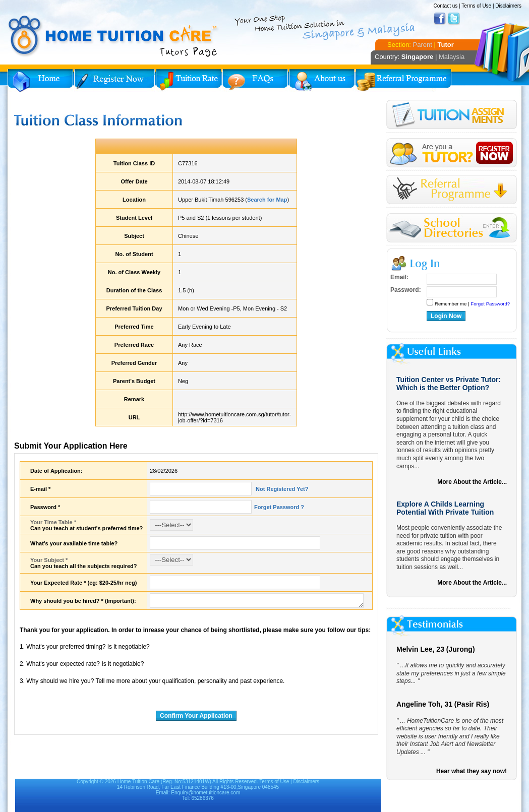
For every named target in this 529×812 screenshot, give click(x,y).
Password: (406, 290)
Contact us (445, 6)
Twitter (454, 19)
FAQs (255, 81)
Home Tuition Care (138, 782)
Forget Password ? (279, 507)
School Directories (452, 228)
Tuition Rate (189, 81)
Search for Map (267, 200)
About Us (322, 81)
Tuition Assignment (452, 116)
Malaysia (452, 57)
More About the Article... (472, 482)
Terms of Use (476, 6)
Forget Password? (490, 304)
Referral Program (403, 81)
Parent (423, 45)
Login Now (446, 316)
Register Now (114, 81)
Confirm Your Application (196, 716)
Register (452, 153)
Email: (399, 277)
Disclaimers (508, 6)
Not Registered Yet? (281, 489)
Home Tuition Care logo (113, 36)
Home (40, 81)
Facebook (440, 19)
